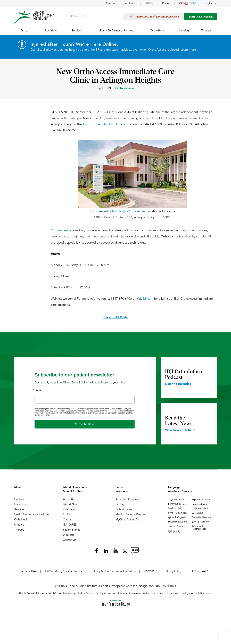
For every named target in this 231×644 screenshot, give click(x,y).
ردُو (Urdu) (197, 515)
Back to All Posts (115, 320)
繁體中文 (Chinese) (178, 515)
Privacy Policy (173, 574)
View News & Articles (180, 432)
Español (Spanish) (201, 502)
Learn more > (190, 52)
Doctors (19, 502)
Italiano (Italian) (200, 511)
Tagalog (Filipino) (177, 528)
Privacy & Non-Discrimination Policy (113, 574)
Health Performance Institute (31, 517)
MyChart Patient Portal (129, 522)
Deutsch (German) (202, 520)
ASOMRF (150, 574)
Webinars (69, 537)
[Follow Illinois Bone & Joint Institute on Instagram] (125, 553)
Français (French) (201, 506)
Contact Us (69, 542)
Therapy (19, 532)
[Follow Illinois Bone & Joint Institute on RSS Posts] (135, 553)
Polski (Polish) (175, 511)
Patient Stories (72, 532)
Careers (111, 3)
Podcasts (68, 517)
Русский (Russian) (177, 524)
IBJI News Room (125, 91)
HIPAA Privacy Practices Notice (64, 574)
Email (38, 393)
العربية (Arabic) (176, 502)
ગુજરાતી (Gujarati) (177, 520)
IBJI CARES (70, 527)
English (209, 3)
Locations (20, 507)
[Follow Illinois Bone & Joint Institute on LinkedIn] (106, 553)
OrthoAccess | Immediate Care (154, 17)
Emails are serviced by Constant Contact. (116, 415)
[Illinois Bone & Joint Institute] (35, 19)
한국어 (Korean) (200, 524)
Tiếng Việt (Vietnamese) (199, 530)
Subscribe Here (85, 426)
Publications (70, 512)
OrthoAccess (60, 233)
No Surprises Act (201, 574)
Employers (130, 3)
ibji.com (148, 301)
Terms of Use (28, 574)
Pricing (166, 3)
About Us (69, 502)
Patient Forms (124, 512)
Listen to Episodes (178, 386)
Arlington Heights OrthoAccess (104, 127)
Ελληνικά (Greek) (177, 506)
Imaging (19, 527)
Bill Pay (149, 3)
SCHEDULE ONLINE (201, 18)
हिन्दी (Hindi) (174, 534)
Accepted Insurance (128, 502)
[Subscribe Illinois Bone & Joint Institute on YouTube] (115, 553)
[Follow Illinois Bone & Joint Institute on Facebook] (96, 553)
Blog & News (71, 507)
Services (19, 512)
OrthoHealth (22, 522)
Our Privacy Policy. (42, 417)
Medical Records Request (131, 517)
